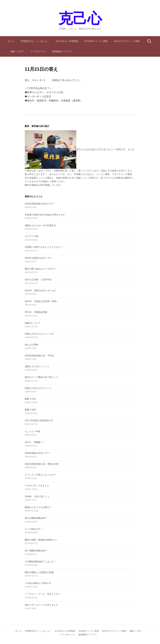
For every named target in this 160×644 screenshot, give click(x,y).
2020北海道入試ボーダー (37, 453)
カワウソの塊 (31, 236)
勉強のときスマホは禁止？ (38, 507)
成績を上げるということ (37, 366)
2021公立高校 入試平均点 (38, 280)
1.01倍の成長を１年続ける (38, 583)
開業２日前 (30, 410)
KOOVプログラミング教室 (127, 41)
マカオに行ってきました (37, 486)
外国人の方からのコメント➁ (39, 334)
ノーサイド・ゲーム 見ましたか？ (43, 594)
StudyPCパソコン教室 (96, 41)
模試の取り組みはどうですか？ (40, 269)
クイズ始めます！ (34, 529)
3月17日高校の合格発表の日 (39, 420)
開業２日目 (30, 399)
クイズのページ (38, 51)
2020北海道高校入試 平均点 (39, 356)
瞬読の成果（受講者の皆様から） (42, 540)
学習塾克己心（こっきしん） (35, 41)
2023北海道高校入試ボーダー (39, 204)
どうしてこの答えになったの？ (40, 475)
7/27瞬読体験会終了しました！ (40, 562)
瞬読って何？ (18, 51)
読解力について (33, 323)
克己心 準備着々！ (35, 442)
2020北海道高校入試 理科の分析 (42, 464)
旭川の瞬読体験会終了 (36, 518)
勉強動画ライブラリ (62, 51)
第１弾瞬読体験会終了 (36, 551)
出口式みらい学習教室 (67, 41)
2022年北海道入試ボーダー (38, 258)
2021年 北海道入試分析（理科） (42, 301)
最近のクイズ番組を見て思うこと (42, 377)
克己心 (80, 18)
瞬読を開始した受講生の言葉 (39, 572)
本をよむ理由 (31, 345)
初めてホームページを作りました (42, 605)
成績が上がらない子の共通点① (40, 225)
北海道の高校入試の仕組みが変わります (45, 215)
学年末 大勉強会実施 (36, 312)
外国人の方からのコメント (38, 388)
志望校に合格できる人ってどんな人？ (44, 247)
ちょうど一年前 (33, 431)
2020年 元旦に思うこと (37, 496)
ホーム (11, 41)
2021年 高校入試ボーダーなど (41, 290)
